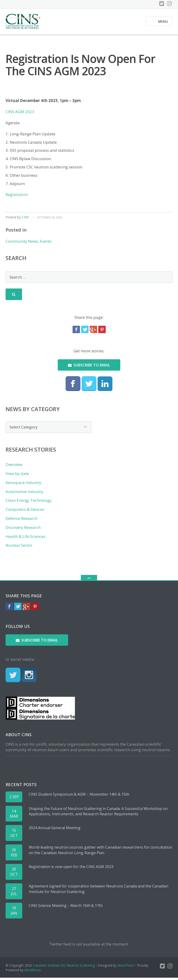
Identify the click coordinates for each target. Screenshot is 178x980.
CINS (25, 219)
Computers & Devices (25, 511)
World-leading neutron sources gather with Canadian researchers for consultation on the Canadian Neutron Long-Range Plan (100, 852)
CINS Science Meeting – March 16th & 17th (66, 908)
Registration (17, 197)
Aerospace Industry (23, 485)
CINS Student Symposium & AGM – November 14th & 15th (79, 796)
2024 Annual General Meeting (55, 830)
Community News (22, 243)
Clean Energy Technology (29, 503)
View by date (17, 476)
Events (46, 243)
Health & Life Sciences (25, 538)
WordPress (33, 972)
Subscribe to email (89, 367)
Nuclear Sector (19, 547)
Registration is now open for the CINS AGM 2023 (71, 869)
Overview (14, 467)
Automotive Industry (24, 494)
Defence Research (22, 520)
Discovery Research (23, 529)
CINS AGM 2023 (20, 114)
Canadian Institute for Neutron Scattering (64, 967)
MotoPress (126, 967)
